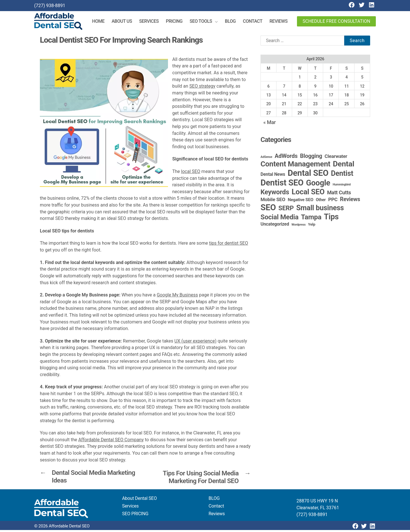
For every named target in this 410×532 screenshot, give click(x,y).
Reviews (281, 22)
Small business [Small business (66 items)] (320, 210)
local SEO (191, 173)
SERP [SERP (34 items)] (286, 210)
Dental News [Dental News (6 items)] (273, 176)
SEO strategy (202, 88)
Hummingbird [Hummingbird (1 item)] (342, 186)
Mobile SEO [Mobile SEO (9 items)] (273, 201)
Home (101, 22)
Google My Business (177, 297)
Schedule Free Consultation (337, 22)
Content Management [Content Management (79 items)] (295, 166)
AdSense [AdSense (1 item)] (266, 159)
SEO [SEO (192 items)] (268, 209)
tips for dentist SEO (228, 245)
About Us (125, 22)
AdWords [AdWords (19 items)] (286, 158)
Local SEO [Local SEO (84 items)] (308, 194)
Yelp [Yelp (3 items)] (312, 226)
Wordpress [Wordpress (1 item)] (299, 227)
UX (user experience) (196, 343)
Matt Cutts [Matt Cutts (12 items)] (339, 194)
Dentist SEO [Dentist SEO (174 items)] (282, 185)
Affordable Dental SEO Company (111, 442)
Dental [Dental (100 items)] (344, 166)
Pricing (177, 22)
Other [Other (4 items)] (321, 202)
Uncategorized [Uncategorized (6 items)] (275, 226)
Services (152, 22)
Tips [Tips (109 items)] (331, 219)
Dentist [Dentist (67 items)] (342, 175)
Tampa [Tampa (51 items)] (311, 219)
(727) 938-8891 (50, 6)
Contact (256, 22)
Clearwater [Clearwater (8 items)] (336, 158)
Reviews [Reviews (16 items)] (350, 201)
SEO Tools (204, 22)
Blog (233, 22)
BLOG (214, 500)
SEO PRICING (135, 516)
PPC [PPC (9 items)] (333, 201)
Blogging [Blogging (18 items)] (311, 158)
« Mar (270, 124)
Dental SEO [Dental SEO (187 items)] (308, 175)
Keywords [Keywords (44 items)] (275, 194)
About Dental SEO (140, 500)
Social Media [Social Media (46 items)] (279, 219)
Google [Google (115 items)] (318, 185)
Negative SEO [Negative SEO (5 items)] (301, 202)
